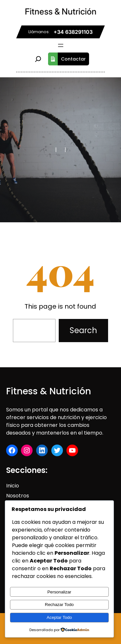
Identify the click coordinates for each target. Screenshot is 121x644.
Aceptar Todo (59, 617)
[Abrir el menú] (61, 45)
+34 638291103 (73, 32)
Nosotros (18, 496)
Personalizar (59, 592)
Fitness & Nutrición (61, 11)
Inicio (13, 486)
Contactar (67, 59)
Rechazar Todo (59, 605)
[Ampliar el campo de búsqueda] (38, 59)
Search (83, 330)
